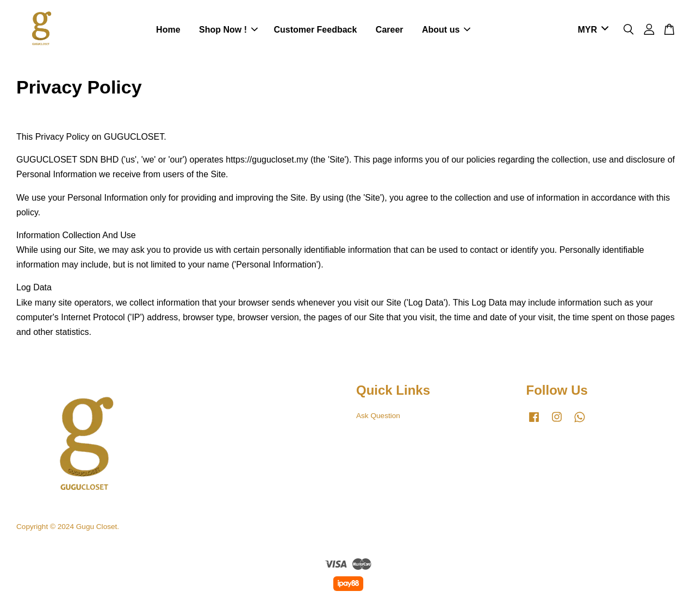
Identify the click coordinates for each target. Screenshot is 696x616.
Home (168, 30)
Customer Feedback (315, 30)
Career (390, 30)
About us (446, 30)
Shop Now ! (228, 30)
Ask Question (378, 416)
